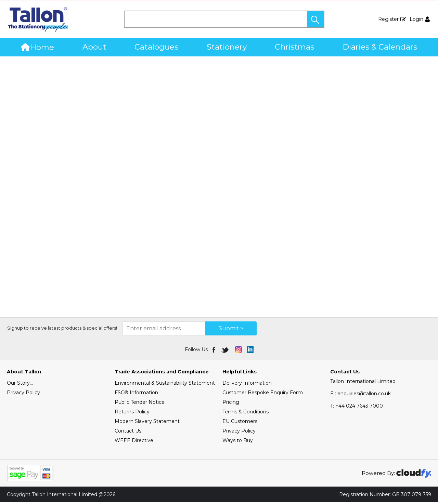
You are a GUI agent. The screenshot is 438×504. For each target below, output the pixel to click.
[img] (214, 351)
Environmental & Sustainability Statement (165, 385)
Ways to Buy (238, 442)
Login (416, 19)
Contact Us (128, 433)
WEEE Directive (134, 442)
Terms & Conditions (246, 413)
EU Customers (240, 423)
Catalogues (156, 47)
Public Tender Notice (140, 404)
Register (388, 19)
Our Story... (20, 385)
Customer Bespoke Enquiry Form (263, 394)
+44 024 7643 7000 (357, 408)
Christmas (294, 47)
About (94, 47)
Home (37, 47)
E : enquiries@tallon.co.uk (360, 395)
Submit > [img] (231, 330)
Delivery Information (247, 385)
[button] (316, 19)
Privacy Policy (23, 394)
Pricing (231, 404)
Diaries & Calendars (380, 47)
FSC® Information (136, 394)
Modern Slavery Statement (147, 423)
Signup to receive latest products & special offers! (62, 330)
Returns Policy (132, 413)
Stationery (227, 47)
